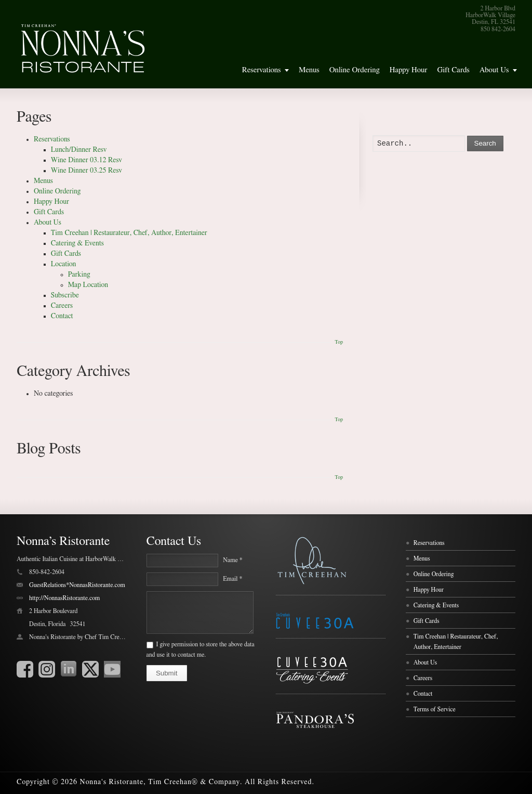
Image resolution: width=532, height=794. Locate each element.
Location (64, 264)
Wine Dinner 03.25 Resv (87, 171)
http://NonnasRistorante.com (64, 598)
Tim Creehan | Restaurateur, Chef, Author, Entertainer (129, 233)
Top (339, 342)
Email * (232, 579)
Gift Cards (453, 70)
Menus (309, 70)
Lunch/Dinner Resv (79, 150)
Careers (62, 306)
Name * (232, 560)
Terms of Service (435, 709)
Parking (79, 275)
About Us (494, 70)
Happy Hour (409, 70)
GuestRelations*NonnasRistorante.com (77, 585)
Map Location (88, 285)
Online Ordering (355, 70)
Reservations (262, 70)
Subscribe (65, 295)
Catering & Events (77, 243)
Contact (62, 316)
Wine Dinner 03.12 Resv (87, 160)
